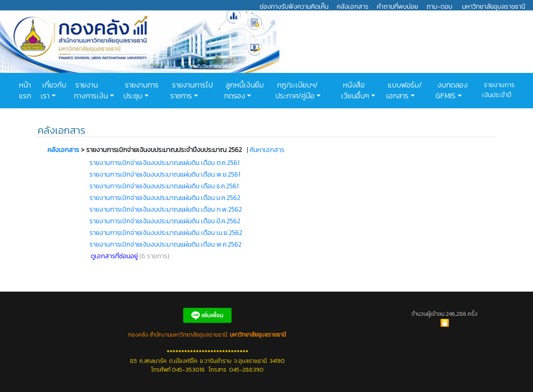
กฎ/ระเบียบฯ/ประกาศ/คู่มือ (296, 90)
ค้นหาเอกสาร (267, 150)
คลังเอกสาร (353, 6)
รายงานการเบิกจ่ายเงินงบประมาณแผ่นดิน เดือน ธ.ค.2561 (164, 186)
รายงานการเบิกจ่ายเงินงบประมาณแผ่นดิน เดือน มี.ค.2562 (165, 221)
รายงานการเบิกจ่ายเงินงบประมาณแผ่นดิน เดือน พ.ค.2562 (166, 244)
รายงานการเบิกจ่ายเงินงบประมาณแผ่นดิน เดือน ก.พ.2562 (166, 209)
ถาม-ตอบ (439, 6)
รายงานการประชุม (141, 90)
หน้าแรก (25, 90)
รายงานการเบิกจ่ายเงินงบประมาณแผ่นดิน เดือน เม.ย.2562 (166, 232)
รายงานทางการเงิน (91, 90)
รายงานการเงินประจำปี (498, 90)
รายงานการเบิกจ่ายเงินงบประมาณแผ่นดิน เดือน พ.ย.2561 (165, 174)
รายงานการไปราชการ (192, 90)
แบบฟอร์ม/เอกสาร (404, 90)
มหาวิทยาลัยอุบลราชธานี (494, 6)
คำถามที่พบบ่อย (397, 6)
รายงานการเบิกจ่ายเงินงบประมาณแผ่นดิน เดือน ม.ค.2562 (165, 197)
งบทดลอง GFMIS (452, 90)
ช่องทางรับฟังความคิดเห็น (294, 6)
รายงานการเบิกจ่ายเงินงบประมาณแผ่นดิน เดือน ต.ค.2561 (164, 162)
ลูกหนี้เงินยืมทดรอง (244, 90)
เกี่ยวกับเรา (53, 90)
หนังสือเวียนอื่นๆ (355, 90)
